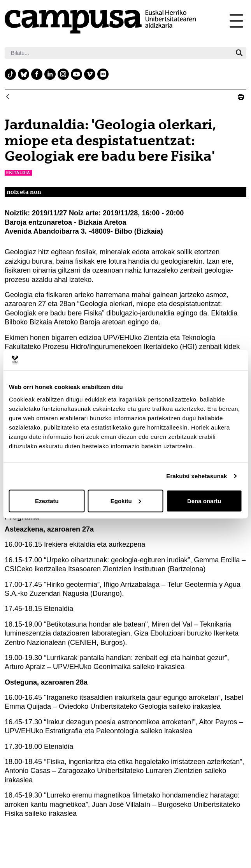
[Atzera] (8, 97)
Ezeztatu (47, 501)
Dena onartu (204, 501)
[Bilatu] (118, 53)
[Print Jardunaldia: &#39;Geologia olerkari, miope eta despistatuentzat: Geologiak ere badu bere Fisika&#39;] (241, 97)
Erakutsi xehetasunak (197, 476)
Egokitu (126, 501)
